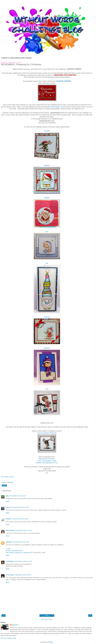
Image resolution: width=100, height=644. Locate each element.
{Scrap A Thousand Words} (14, 551)
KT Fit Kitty (9, 575)
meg (7, 496)
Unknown (9, 542)
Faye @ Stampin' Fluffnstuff (47, 433)
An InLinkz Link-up (7, 477)
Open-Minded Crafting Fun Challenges (18, 553)
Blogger (51, 642)
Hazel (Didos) (10, 530)
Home (47, 616)
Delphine (47, 348)
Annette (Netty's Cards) (58, 107)
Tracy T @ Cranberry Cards (47, 461)
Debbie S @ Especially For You (47, 463)
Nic (47, 263)
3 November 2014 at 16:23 (17, 496)
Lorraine (47, 317)
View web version (47, 619)
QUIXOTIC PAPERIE (64, 81)
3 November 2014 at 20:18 (20, 519)
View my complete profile (8, 638)
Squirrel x (15, 625)
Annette (47, 131)
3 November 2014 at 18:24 (20, 507)
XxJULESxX (10, 561)
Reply (7, 501)
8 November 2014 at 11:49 (21, 542)
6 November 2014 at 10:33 (23, 530)
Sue (47, 231)
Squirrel (47, 165)
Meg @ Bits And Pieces (47, 459)
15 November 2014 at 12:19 (23, 561)
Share (4, 485)
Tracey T (8, 507)
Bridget (47, 198)
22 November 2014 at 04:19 (22, 575)
